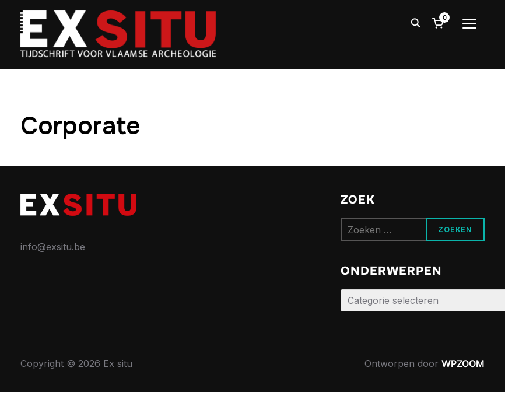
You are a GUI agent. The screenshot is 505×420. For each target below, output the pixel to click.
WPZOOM (463, 363)
